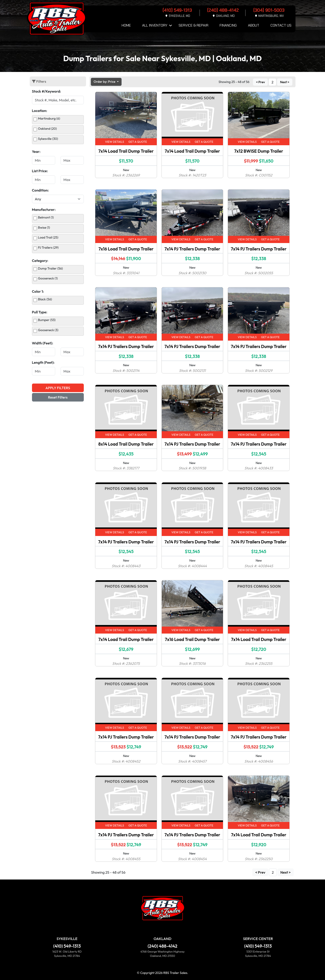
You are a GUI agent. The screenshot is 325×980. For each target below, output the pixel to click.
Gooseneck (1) (48, 278)
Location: (40, 111)
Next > (285, 82)
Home (126, 25)
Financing (228, 25)
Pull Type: (40, 312)
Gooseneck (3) (48, 330)
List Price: (40, 171)
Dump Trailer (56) (51, 268)
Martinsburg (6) (49, 118)
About (254, 25)
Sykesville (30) (48, 139)
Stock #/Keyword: (47, 91)
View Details (114, 142)
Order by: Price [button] (105, 82)
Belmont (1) (46, 217)
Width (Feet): (43, 343)
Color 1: (38, 291)
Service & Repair (193, 25)
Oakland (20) (48, 129)
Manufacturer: (44, 210)
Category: (40, 261)
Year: (36, 152)
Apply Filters (58, 388)
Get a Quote (138, 142)
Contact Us (281, 25)
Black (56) (45, 299)
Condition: (40, 190)
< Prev (260, 82)
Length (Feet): (43, 362)
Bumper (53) (47, 320)
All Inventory (155, 25)
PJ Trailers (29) (48, 248)
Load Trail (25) (48, 237)
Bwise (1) (44, 228)
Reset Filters (58, 397)
